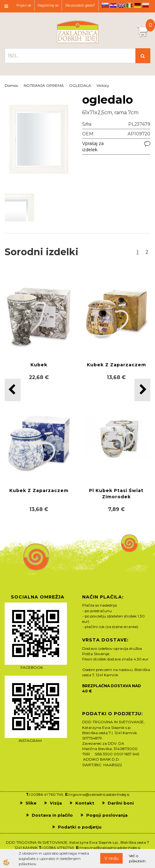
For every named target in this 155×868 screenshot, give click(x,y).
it (129, 5)
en (121, 5)
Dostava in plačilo (52, 815)
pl (146, 5)
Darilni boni (121, 803)
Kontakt (85, 803)
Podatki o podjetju (80, 827)
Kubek (39, 365)
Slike (31, 803)
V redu (111, 858)
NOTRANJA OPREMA (44, 85)
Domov (12, 85)
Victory (103, 85)
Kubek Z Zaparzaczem (116, 365)
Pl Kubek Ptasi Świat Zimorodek (116, 494)
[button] (142, 390)
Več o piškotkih (137, 858)
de (138, 5)
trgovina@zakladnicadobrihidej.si (99, 794)
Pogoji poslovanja (107, 815)
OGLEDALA (80, 85)
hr (113, 5)
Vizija (56, 803)
